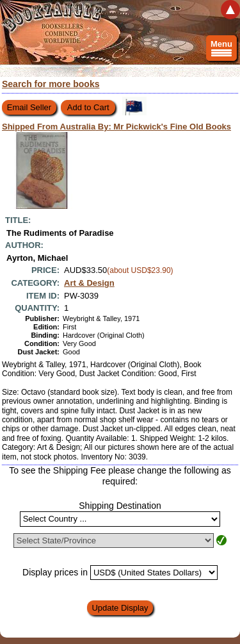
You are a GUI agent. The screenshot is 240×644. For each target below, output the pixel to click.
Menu (221, 50)
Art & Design (89, 283)
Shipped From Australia (116, 127)
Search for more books (51, 84)
